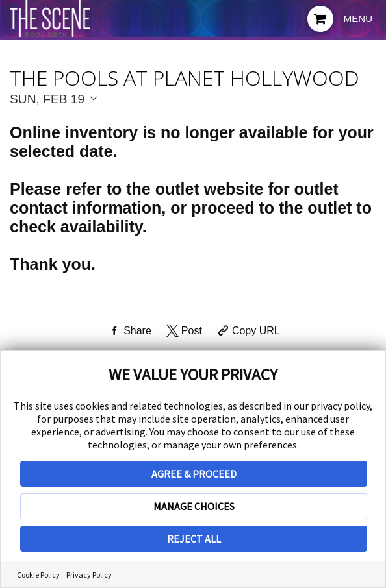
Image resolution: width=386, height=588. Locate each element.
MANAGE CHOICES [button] (194, 506)
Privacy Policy (89, 575)
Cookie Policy (38, 575)
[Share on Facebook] (129, 331)
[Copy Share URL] (247, 331)
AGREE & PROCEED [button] (194, 474)
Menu (358, 18)
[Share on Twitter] (183, 331)
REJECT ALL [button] (194, 539)
